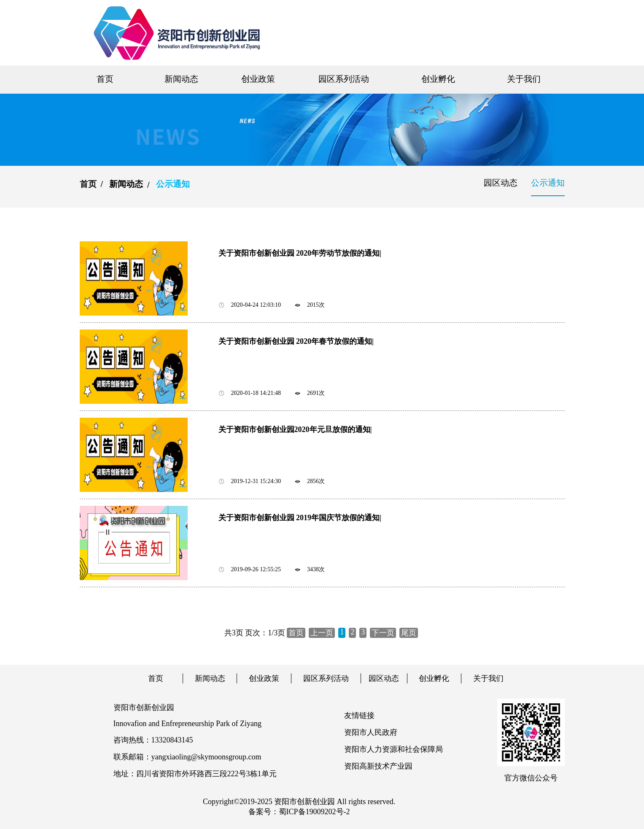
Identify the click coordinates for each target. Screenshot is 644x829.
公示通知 (548, 183)
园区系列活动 (344, 79)
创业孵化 (438, 79)
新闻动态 (181, 79)
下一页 (383, 633)
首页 (105, 79)
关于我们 (524, 79)
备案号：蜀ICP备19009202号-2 (299, 812)
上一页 (322, 633)
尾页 (409, 633)
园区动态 (501, 183)
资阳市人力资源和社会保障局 (393, 749)
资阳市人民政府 (371, 732)
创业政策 (258, 79)
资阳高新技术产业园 (378, 766)
